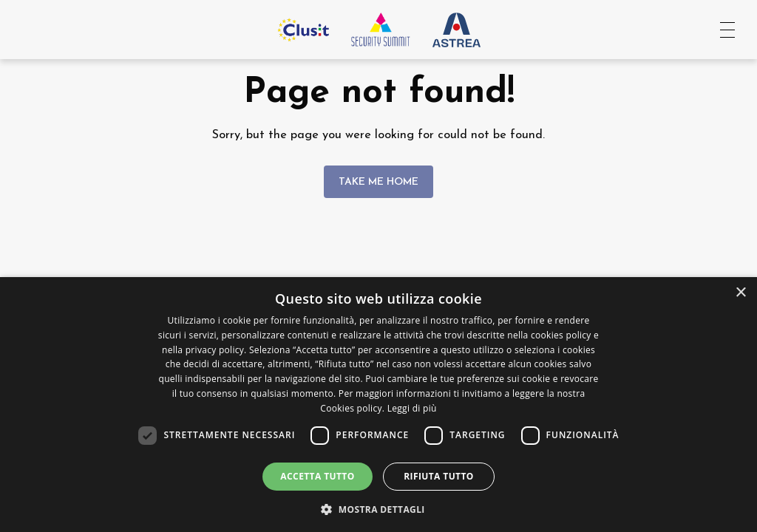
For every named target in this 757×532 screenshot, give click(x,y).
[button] (378, 508)
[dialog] (378, 405)
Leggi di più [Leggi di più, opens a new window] (412, 408)
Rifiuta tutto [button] (439, 476)
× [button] (740, 293)
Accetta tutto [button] (317, 476)
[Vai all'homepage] (381, 30)
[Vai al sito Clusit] (303, 30)
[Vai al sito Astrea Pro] (456, 30)
